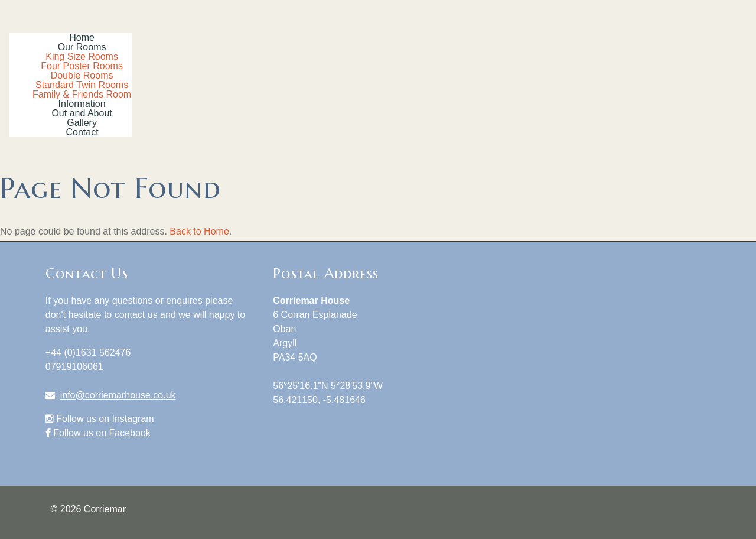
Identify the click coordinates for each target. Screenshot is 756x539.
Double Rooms (82, 75)
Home (82, 38)
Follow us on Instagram (100, 419)
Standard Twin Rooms (82, 85)
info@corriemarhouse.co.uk (118, 395)
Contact (82, 132)
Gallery (82, 123)
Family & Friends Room (82, 94)
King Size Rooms (82, 56)
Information (82, 104)
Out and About (82, 113)
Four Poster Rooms (82, 66)
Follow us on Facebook (98, 433)
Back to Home (199, 231)
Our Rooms (82, 47)
